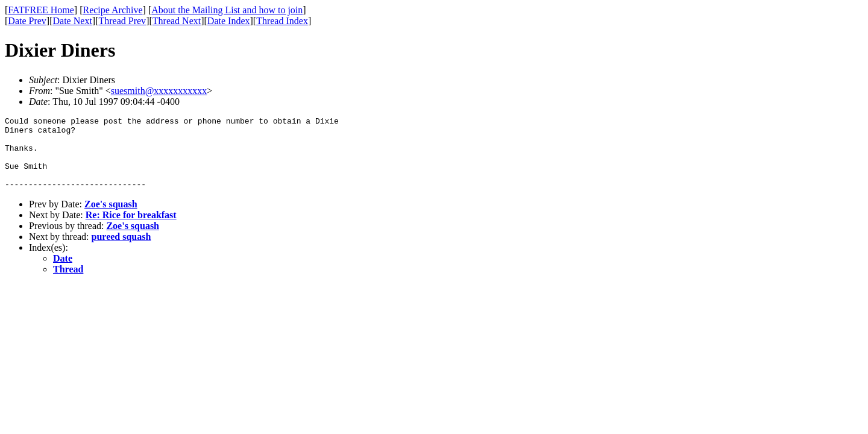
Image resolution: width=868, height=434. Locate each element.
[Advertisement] (813, 187)
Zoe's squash (111, 219)
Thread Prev (122, 21)
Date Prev (27, 21)
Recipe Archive (112, 10)
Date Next (73, 21)
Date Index (229, 21)
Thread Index (282, 21)
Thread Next (177, 21)
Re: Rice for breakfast (131, 229)
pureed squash (121, 251)
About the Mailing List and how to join (227, 10)
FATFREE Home (41, 10)
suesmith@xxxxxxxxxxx (159, 91)
